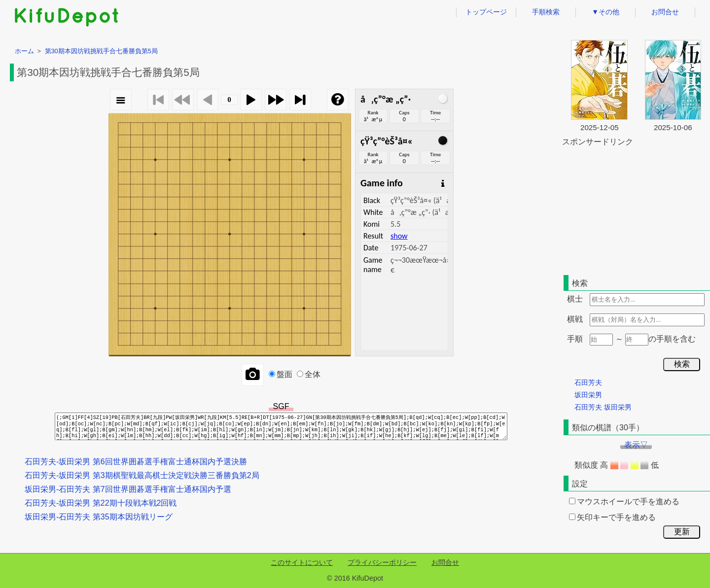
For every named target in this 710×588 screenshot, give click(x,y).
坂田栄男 (588, 395)
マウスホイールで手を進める (624, 502)
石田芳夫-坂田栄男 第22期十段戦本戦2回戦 (101, 503)
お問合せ (665, 12)
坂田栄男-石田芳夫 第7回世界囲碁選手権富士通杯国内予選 (128, 489)
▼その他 (605, 12)
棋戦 (575, 319)
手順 (575, 339)
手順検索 (546, 12)
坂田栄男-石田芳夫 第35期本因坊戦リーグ (99, 517)
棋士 (575, 299)
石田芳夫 (588, 382)
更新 (682, 532)
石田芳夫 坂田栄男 (603, 407)
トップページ (486, 12)
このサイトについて (302, 562)
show (399, 236)
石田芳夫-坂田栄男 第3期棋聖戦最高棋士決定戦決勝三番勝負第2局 (142, 475)
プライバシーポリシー (382, 562)
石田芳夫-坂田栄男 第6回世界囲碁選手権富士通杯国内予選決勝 (136, 462)
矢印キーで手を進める (612, 517)
